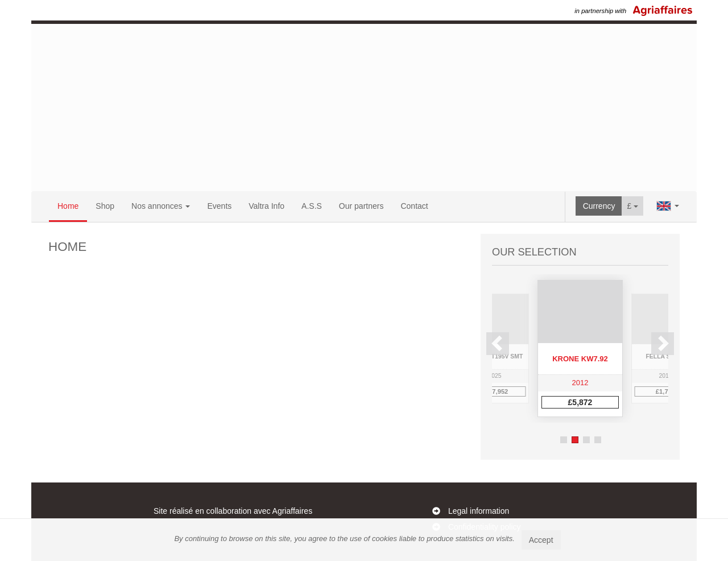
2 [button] (575, 440)
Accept (541, 540)
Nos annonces (161, 206)
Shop (105, 206)
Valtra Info (266, 206)
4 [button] (598, 440)
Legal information (479, 511)
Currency (599, 206)
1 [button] (564, 440)
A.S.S (312, 206)
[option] (580, 348)
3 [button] (586, 440)
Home (68, 206)
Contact (414, 206)
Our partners (361, 206)
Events (219, 206)
